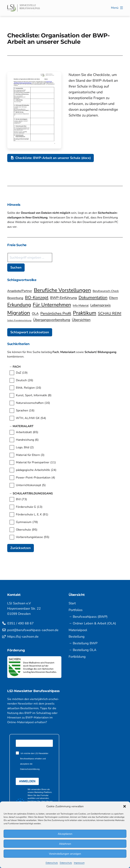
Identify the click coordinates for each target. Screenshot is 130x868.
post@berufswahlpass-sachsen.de (33, 630)
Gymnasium (27, 522)
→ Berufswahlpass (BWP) (88, 617)
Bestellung (77, 637)
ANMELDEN (27, 781)
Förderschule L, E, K (32, 515)
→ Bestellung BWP (83, 643)
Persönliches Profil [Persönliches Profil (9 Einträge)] (56, 313)
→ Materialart (26, 426)
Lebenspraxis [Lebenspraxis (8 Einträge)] (100, 305)
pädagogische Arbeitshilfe (36, 470)
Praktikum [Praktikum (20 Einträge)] (85, 313)
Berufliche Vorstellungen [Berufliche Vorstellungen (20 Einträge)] (62, 290)
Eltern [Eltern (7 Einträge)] (114, 298)
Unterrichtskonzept (31, 485)
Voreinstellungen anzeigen (65, 854)
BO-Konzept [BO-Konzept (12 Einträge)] (37, 298)
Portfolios (76, 610)
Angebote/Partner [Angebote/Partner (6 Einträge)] (20, 291)
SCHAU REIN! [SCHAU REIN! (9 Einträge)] (110, 313)
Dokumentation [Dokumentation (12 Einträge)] (93, 298)
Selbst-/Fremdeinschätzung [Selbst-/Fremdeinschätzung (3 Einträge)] (19, 320)
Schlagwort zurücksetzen (30, 332)
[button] (125, 806)
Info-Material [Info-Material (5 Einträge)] (81, 305)
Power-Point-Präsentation (35, 478)
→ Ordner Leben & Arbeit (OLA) (92, 623)
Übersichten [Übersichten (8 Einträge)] (81, 320)
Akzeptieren (65, 834)
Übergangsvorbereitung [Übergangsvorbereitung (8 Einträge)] (52, 320)
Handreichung (27, 440)
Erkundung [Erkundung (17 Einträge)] (19, 305)
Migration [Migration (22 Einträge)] (19, 313)
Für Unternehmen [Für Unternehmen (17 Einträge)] (52, 305)
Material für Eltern (30, 455)
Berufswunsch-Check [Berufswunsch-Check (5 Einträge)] (106, 291)
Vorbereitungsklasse (33, 537)
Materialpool (78, 630)
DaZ (22, 373)
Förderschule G (29, 507)
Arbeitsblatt (27, 432)
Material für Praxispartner (36, 463)
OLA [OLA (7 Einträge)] (35, 314)
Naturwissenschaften (33, 403)
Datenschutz (52, 863)
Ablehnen (65, 844)
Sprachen (25, 411)
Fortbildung (77, 657)
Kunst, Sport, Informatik (34, 395)
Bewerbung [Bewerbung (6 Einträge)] (15, 298)
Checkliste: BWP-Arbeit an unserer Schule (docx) (51, 158)
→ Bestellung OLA (82, 650)
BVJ (21, 499)
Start (72, 603)
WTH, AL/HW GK (31, 418)
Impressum (79, 863)
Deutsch (25, 380)
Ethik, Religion (29, 388)
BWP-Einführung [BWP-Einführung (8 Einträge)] (63, 298)
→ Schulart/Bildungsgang (35, 494)
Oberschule (27, 530)
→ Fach (18, 367)
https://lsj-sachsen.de (23, 637)
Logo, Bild (25, 448)
